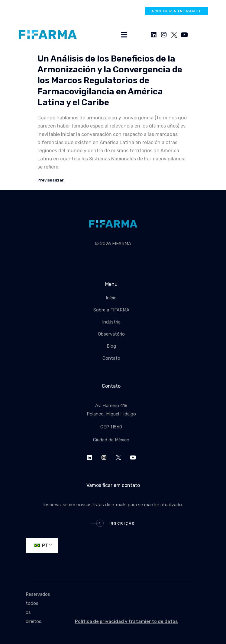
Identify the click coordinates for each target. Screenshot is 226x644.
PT (41, 546)
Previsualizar (51, 180)
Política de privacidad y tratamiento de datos (126, 621)
